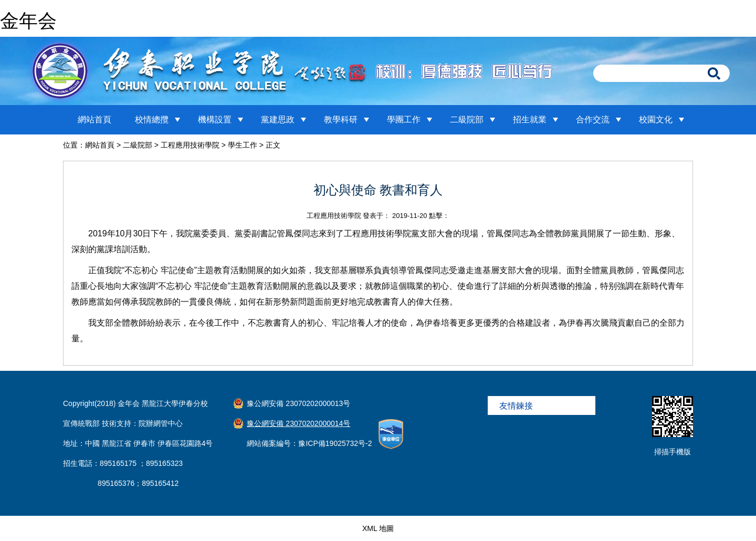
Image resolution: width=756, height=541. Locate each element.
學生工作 (243, 145)
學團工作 (404, 119)
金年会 (28, 21)
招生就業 (530, 119)
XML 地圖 (378, 528)
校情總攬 (152, 119)
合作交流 (593, 119)
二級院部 (467, 119)
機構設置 (215, 119)
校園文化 (656, 119)
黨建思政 (278, 119)
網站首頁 (94, 119)
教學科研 (341, 119)
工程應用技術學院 (190, 145)
